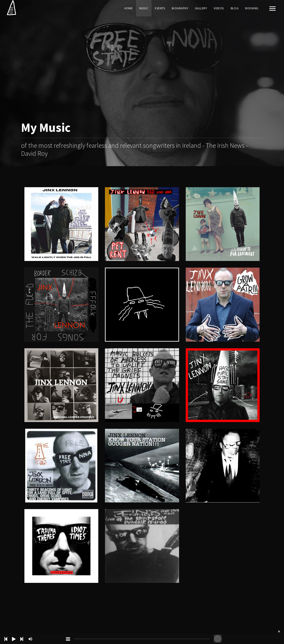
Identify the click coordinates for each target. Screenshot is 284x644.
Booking (252, 8)
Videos (219, 8)
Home (129, 8)
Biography (180, 8)
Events (160, 8)
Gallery (201, 8)
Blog (235, 8)
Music (144, 8)
